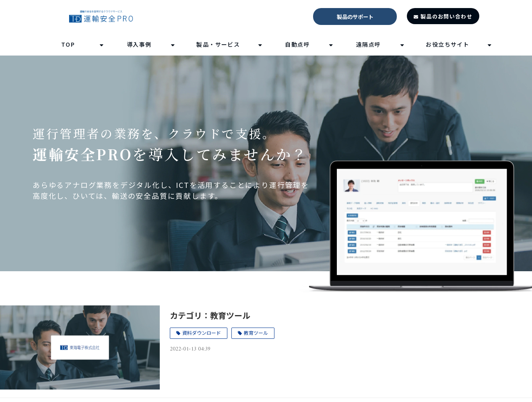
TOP (68, 44)
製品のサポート (355, 17)
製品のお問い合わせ (446, 16)
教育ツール (256, 333)
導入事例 (139, 44)
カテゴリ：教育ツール (210, 315)
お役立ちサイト (447, 44)
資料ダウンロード (202, 333)
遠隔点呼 (369, 44)
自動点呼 (297, 44)
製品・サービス (218, 44)
